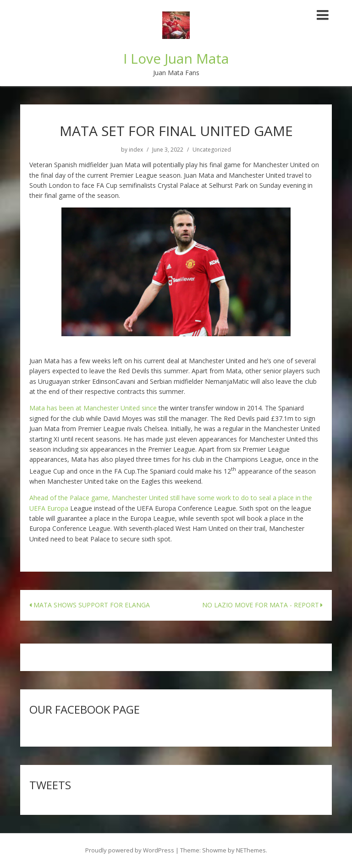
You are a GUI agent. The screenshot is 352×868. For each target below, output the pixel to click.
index (136, 150)
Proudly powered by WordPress (130, 850)
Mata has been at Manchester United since (93, 408)
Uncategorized (212, 150)
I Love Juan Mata (176, 58)
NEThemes (251, 850)
